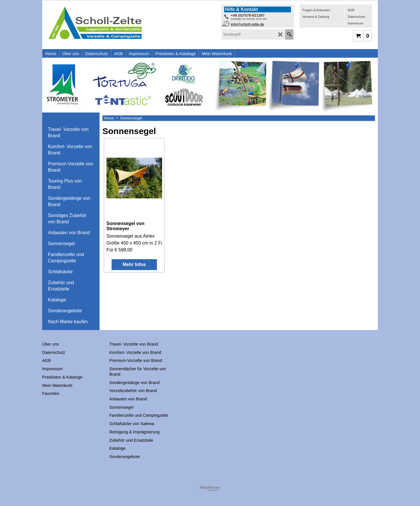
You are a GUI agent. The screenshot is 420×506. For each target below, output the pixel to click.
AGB (351, 10)
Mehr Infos (134, 264)
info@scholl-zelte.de (247, 24)
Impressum (355, 23)
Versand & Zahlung (316, 17)
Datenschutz (356, 17)
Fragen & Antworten (316, 10)
